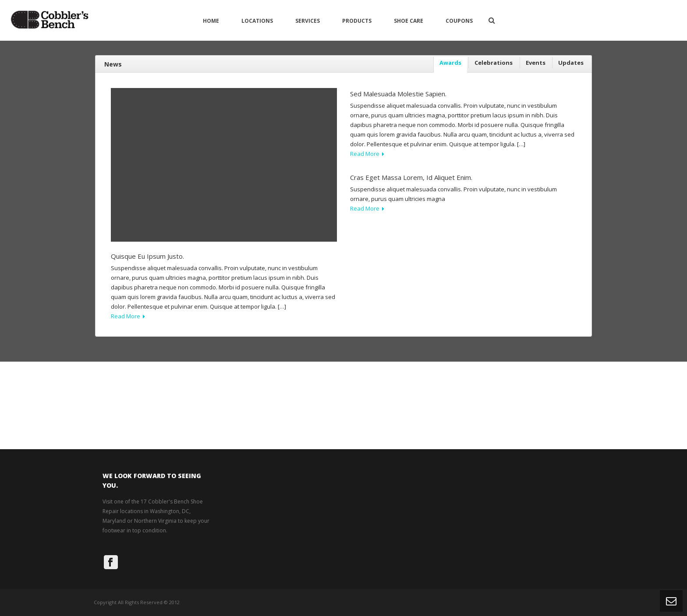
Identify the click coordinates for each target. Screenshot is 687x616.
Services (308, 21)
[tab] (450, 65)
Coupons (459, 21)
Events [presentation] (536, 63)
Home (211, 21)
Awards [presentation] (450, 63)
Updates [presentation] (571, 63)
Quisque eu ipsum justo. (147, 256)
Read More (128, 316)
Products (357, 21)
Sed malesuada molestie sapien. (398, 94)
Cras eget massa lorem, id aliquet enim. (411, 177)
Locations (257, 21)
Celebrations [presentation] (494, 63)
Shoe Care (409, 21)
